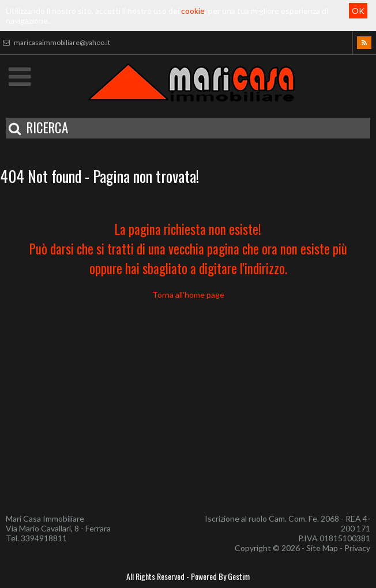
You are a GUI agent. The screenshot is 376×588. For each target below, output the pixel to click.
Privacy (357, 548)
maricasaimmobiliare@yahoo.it (55, 42)
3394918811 (44, 538)
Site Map (322, 548)
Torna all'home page (188, 295)
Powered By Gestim (220, 576)
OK (358, 11)
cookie (193, 11)
